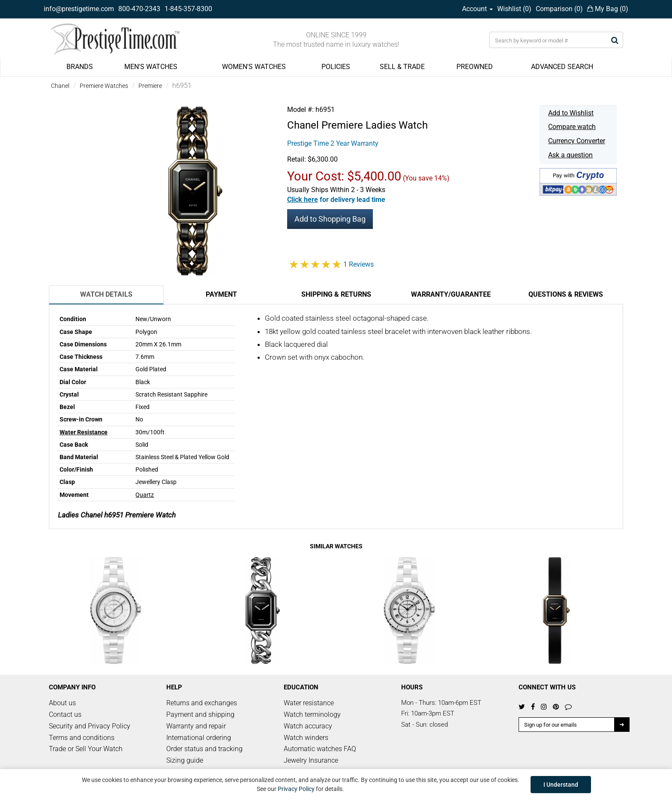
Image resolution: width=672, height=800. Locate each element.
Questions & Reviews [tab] (566, 294)
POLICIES (336, 67)
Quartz (145, 495)
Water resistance (309, 703)
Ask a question (570, 155)
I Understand (561, 785)
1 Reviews (358, 264)
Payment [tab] (221, 294)
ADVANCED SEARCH (562, 67)
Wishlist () (514, 9)
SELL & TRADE (402, 67)
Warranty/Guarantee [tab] (451, 294)
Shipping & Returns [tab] (336, 294)
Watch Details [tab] (106, 294)
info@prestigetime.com (79, 9)
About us (62, 703)
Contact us (65, 714)
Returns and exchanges (202, 703)
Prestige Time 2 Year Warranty (333, 143)
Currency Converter (577, 141)
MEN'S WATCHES (151, 67)
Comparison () (559, 9)
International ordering (199, 738)
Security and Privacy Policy (90, 726)
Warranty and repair (196, 726)
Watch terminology (312, 714)
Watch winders (306, 738)
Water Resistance (84, 432)
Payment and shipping (200, 714)
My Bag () (608, 9)
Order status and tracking (204, 749)
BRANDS (80, 67)
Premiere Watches (104, 86)
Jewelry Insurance (311, 760)
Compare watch (572, 127)
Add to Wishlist (571, 113)
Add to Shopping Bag (330, 219)
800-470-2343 (139, 9)
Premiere (150, 86)
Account (477, 9)
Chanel (60, 86)
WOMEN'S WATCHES (254, 67)
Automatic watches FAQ (320, 749)
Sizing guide (185, 760)
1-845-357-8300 (188, 9)
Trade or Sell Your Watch (86, 749)
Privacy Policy (296, 789)
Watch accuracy (308, 726)
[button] (336, 200)
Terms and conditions (82, 738)
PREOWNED (475, 67)
